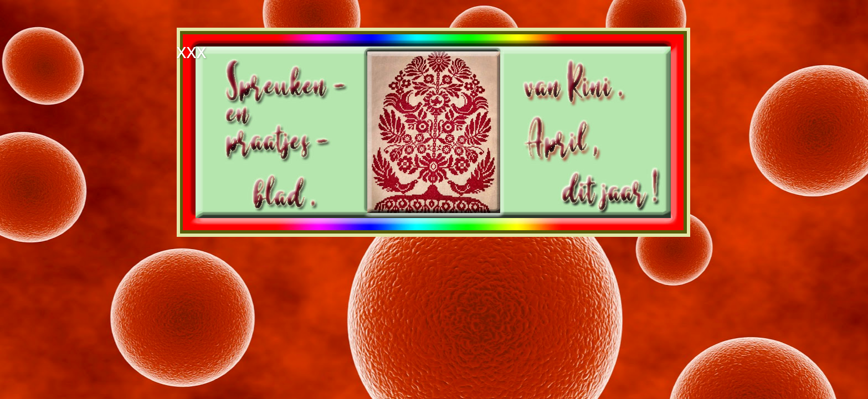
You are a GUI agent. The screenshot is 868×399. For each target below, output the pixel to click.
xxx (192, 51)
